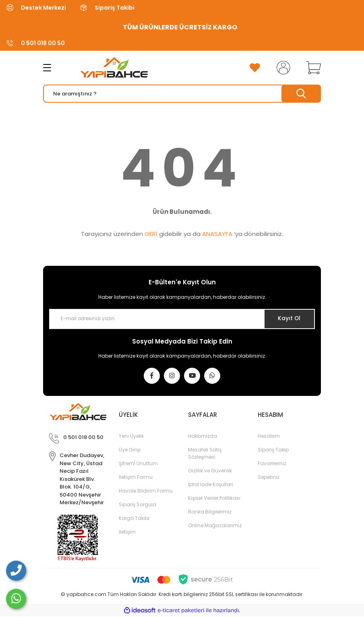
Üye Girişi (130, 450)
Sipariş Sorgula (138, 505)
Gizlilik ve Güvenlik (210, 471)
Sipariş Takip (273, 450)
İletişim (127, 533)
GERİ (151, 234)
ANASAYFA (217, 234)
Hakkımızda (203, 437)
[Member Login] (282, 68)
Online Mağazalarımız (215, 526)
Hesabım (269, 437)
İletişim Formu (136, 478)
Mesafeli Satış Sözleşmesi (205, 454)
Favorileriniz (272, 464)
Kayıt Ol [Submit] (288, 319)
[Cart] (312, 68)
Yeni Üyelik (131, 437)
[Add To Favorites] (255, 68)
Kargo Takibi (134, 519)
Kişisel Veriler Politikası (214, 499)
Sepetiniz (269, 478)
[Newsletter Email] (182, 319)
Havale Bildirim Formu (146, 492)
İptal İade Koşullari (211, 485)
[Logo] (107, 68)
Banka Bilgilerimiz (210, 512)
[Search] (182, 94)
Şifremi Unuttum (138, 464)
